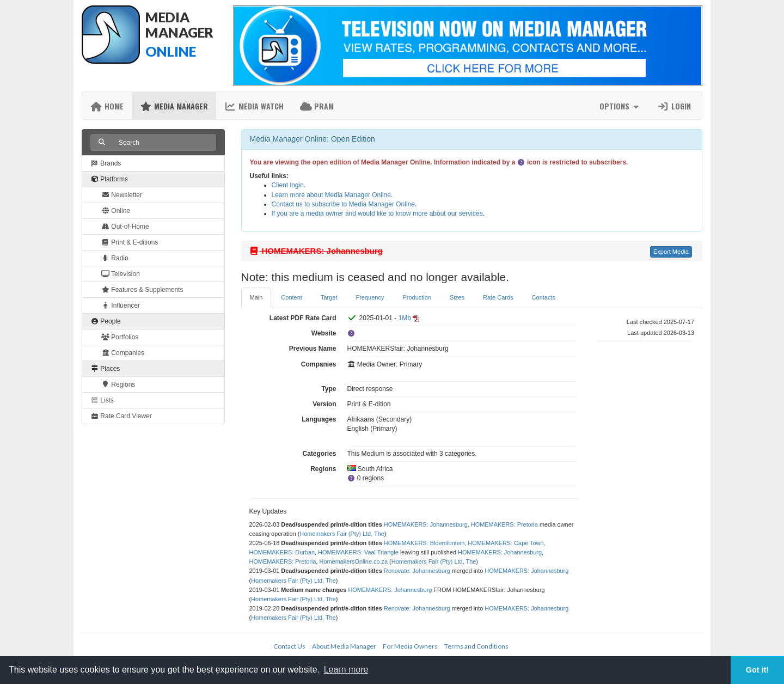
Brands (106, 163)
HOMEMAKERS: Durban (282, 552)
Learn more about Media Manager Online (331, 195)
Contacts (544, 297)
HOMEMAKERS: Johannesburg (426, 524)
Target (329, 297)
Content (292, 297)
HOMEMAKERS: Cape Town (506, 543)
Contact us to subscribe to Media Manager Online (343, 204)
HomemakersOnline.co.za (354, 561)
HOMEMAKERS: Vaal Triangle (358, 552)
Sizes (457, 297)
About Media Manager (344, 646)
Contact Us (289, 646)
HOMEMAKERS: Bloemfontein (424, 543)
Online (116, 211)
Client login (288, 185)
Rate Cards (498, 297)
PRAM (317, 106)
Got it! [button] (757, 670)
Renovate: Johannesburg (417, 571)
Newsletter (122, 195)
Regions (118, 384)
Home (107, 106)
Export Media (671, 252)
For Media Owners (410, 646)
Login (674, 106)
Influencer (121, 306)
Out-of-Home (125, 227)
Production (417, 297)
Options (620, 106)
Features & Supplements (142, 290)
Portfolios (120, 337)
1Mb (405, 318)
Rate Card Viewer (121, 416)
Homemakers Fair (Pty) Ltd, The (342, 534)
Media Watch (254, 106)
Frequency (370, 297)
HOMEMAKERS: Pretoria (504, 524)
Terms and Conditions (476, 646)
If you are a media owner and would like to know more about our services (377, 213)
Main (256, 297)
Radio (115, 258)
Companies (123, 353)
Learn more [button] (346, 670)
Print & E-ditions (130, 242)
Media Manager (174, 106)
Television (121, 274)
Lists (102, 400)
